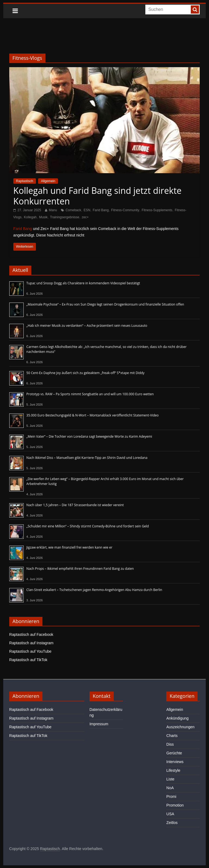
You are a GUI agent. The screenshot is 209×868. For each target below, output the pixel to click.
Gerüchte (174, 753)
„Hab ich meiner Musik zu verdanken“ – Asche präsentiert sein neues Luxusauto (87, 326)
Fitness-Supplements (157, 210)
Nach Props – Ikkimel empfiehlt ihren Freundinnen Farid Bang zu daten (80, 569)
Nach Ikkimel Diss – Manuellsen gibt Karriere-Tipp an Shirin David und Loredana (87, 458)
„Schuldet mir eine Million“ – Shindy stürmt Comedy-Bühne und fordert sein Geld (88, 526)
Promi (171, 797)
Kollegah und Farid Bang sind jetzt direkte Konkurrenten (97, 196)
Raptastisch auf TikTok (28, 660)
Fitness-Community (125, 210)
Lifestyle (173, 770)
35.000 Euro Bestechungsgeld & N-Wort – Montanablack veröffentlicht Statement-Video (93, 415)
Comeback (73, 210)
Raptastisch (25, 181)
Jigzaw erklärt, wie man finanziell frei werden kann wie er (69, 547)
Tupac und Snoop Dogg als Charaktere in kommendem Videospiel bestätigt (83, 283)
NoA (170, 788)
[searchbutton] (195, 10)
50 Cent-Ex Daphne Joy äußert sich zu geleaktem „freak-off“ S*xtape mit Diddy (85, 373)
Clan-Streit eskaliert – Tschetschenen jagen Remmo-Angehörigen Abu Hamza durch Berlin (94, 590)
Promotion (175, 805)
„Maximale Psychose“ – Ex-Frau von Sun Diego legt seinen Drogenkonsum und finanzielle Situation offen (105, 304)
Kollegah (30, 217)
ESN (87, 210)
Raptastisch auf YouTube (30, 651)
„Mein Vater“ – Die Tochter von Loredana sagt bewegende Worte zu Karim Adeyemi (89, 436)
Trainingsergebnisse (65, 217)
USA (170, 814)
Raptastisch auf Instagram (31, 643)
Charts (172, 736)
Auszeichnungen (180, 727)
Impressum (99, 724)
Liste (170, 779)
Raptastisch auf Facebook (31, 634)
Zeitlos (172, 823)
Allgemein (48, 181)
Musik (43, 217)
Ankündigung (177, 718)
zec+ (85, 217)
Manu (53, 210)
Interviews (175, 762)
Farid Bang (101, 210)
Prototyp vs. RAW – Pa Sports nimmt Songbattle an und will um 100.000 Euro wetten (90, 394)
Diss (170, 744)
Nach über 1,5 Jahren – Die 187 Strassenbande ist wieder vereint (75, 505)
